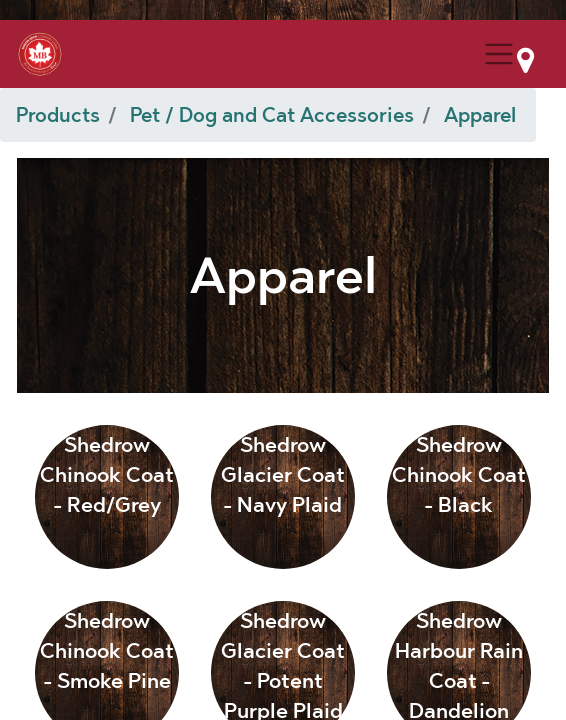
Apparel (480, 115)
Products (58, 115)
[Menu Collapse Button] (499, 54)
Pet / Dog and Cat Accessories (272, 115)
